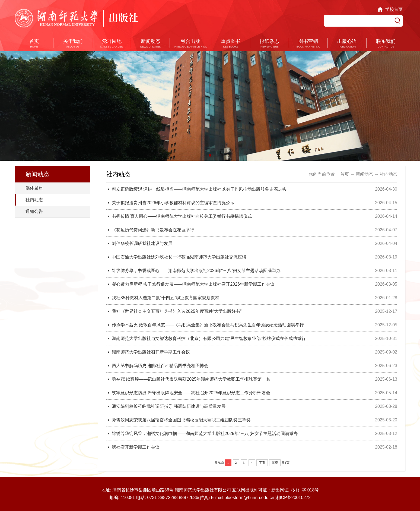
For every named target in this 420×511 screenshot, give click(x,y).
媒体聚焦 (34, 188)
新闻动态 (364, 174)
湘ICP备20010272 (293, 498)
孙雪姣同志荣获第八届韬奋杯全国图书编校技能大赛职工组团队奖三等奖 (181, 420)
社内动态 (34, 200)
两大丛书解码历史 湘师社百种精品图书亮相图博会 (160, 366)
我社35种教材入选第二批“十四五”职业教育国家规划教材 (166, 298)
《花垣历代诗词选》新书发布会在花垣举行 (153, 230)
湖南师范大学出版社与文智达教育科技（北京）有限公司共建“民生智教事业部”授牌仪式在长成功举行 (209, 338)
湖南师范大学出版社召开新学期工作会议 (151, 352)
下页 (262, 463)
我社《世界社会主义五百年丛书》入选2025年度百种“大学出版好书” (177, 311)
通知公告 (34, 211)
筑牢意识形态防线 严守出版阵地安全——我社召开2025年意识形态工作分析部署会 (191, 393)
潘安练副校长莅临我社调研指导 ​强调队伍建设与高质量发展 (169, 406)
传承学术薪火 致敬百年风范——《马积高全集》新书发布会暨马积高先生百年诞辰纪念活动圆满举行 (208, 325)
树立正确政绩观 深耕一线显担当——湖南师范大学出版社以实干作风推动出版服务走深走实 (199, 189)
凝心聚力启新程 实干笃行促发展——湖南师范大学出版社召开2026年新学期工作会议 (193, 284)
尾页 (275, 463)
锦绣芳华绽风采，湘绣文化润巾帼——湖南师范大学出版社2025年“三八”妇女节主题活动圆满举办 (205, 433)
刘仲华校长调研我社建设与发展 (142, 243)
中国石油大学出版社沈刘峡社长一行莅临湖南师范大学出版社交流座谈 (179, 257)
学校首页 (394, 9)
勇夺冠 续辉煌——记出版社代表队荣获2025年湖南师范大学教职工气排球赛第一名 (191, 379)
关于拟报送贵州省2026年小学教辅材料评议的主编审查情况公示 (173, 203)
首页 (345, 174)
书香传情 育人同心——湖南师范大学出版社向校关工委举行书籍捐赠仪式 (182, 216)
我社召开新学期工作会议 (136, 447)
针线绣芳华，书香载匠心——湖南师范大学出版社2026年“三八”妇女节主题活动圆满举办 (196, 271)
